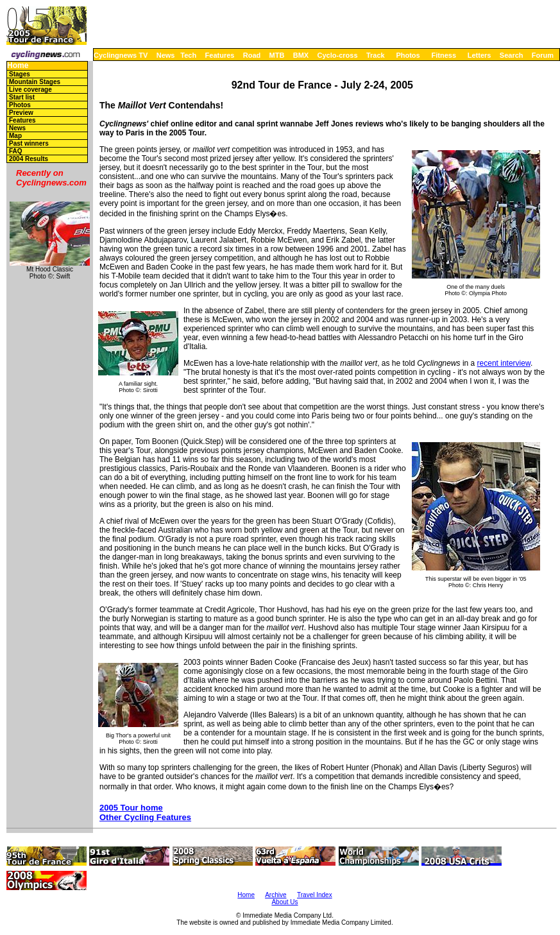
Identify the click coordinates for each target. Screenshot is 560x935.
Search (512, 55)
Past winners (29, 143)
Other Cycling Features (145, 817)
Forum (543, 55)
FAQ (16, 151)
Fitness (444, 55)
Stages (20, 74)
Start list (22, 97)
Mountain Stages (35, 82)
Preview (21, 113)
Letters (479, 55)
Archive (276, 895)
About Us (284, 902)
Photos (408, 55)
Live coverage (30, 90)
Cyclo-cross (338, 55)
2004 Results (29, 159)
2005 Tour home (131, 808)
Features (220, 55)
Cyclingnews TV (121, 55)
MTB (277, 55)
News (166, 55)
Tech (188, 55)
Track (376, 55)
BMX (301, 55)
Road (252, 55)
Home (18, 66)
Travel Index (315, 895)
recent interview (504, 363)
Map (15, 136)
